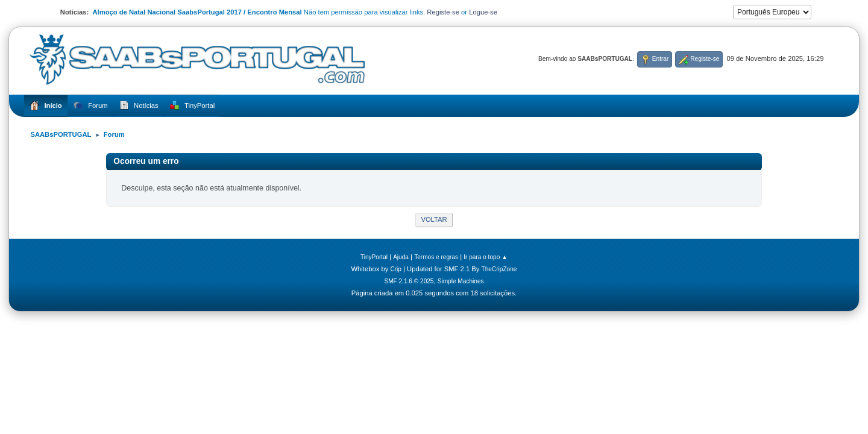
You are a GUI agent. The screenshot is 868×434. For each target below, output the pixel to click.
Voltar (434, 219)
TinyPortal (374, 257)
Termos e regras (436, 257)
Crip (396, 269)
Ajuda (401, 257)
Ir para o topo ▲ (486, 257)
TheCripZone (499, 269)
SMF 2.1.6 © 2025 (409, 281)
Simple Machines (461, 281)
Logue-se (483, 12)
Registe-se (443, 12)
